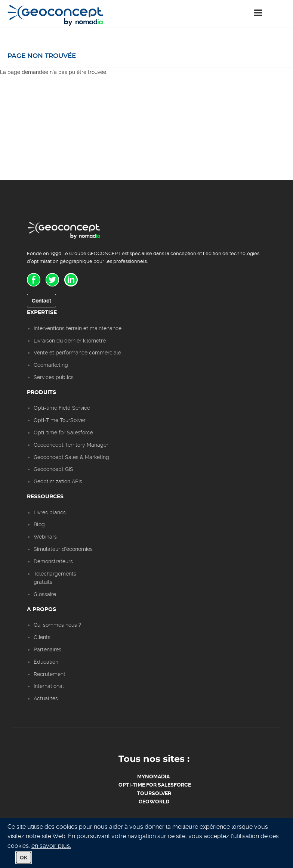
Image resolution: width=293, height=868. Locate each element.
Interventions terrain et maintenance (78, 328)
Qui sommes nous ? (57, 625)
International (49, 686)
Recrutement (50, 674)
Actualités (46, 698)
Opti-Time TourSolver (60, 420)
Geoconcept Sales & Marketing (71, 457)
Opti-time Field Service (62, 408)
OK (24, 858)
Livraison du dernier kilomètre (70, 341)
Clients (42, 637)
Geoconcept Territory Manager (71, 445)
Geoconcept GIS (53, 469)
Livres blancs (50, 512)
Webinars (45, 537)
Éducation (46, 662)
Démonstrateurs (53, 561)
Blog (39, 524)
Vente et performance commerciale (77, 353)
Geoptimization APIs (58, 481)
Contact (41, 301)
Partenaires (47, 650)
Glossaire (45, 594)
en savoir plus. (51, 846)
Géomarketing (51, 365)
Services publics (54, 377)
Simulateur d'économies (63, 549)
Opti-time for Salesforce (63, 433)
